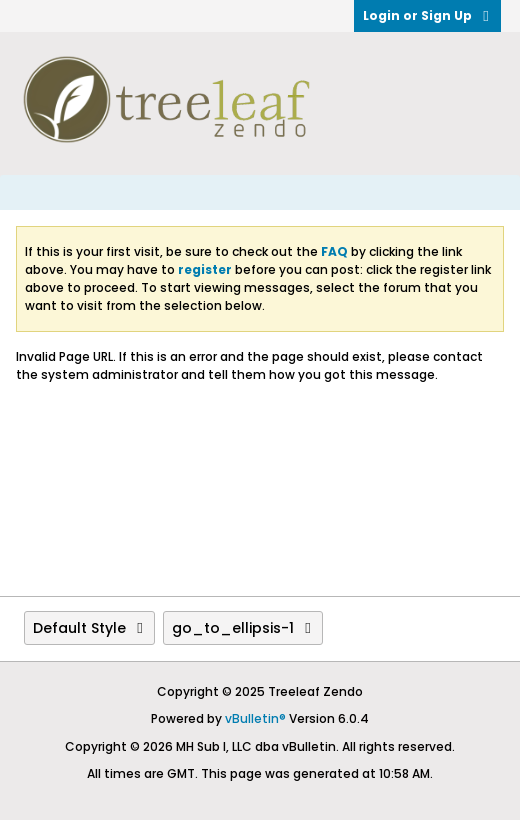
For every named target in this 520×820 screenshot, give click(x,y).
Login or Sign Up (427, 15)
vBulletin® (255, 718)
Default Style (89, 628)
